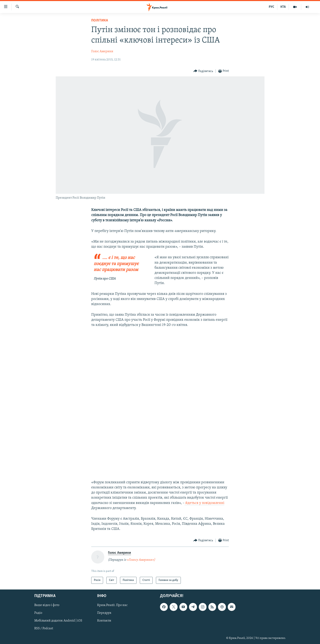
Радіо (38, 613)
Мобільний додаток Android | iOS (58, 621)
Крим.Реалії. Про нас (112, 605)
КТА (283, 7)
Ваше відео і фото (47, 605)
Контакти (104, 621)
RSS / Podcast (44, 628)
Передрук (104, 613)
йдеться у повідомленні (204, 503)
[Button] (203, 71)
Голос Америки (102, 51)
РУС (272, 7)
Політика (100, 21)
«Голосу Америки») (141, 560)
